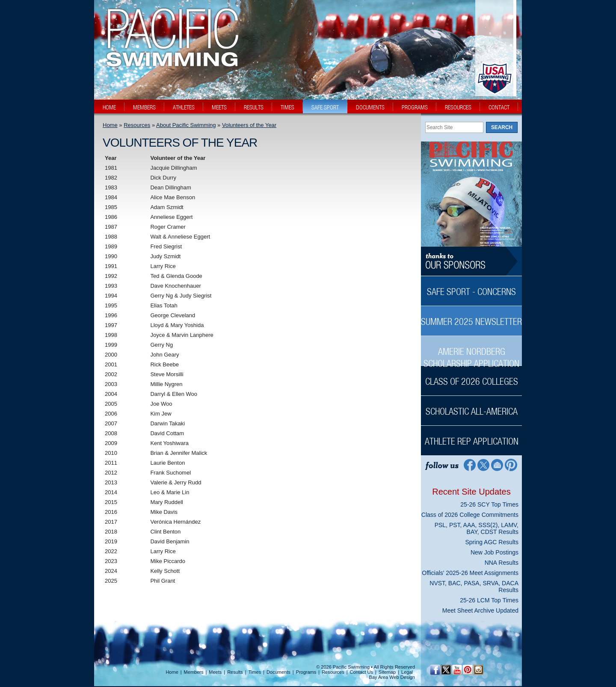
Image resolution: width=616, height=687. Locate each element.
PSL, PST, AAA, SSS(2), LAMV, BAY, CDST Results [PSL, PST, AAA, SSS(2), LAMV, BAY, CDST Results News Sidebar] (477, 528)
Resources (137, 125)
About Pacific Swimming (186, 125)
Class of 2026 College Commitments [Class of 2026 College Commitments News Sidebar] (470, 515)
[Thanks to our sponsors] (471, 261)
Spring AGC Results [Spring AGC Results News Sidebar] (492, 542)
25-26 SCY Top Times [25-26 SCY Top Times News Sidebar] (489, 504)
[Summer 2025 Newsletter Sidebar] (471, 317)
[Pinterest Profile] (511, 464)
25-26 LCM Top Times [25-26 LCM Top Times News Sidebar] (489, 600)
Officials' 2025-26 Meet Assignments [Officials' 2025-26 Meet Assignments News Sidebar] (470, 573)
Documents (278, 672)
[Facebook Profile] (469, 464)
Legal (407, 672)
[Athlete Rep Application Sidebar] (471, 437)
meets (219, 107)
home (109, 107)
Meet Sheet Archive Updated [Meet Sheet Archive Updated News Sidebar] (480, 610)
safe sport (325, 107)
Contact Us (361, 672)
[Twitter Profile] (483, 464)
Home (110, 125)
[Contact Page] (497, 464)
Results (235, 672)
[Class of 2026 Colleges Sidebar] (471, 377)
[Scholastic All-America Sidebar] (471, 407)
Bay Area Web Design (392, 677)
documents (370, 107)
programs (415, 107)
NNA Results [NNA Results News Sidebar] (502, 563)
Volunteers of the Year (249, 125)
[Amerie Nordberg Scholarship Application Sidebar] (471, 353)
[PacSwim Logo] (170, 59)
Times (255, 672)
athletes (184, 107)
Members (194, 672)
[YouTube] (457, 670)
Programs (306, 672)
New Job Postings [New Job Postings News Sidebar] (495, 552)
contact (499, 107)
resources (458, 107)
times (287, 107)
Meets (215, 672)
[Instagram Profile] (478, 670)
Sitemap (387, 672)
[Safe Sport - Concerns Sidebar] (471, 287)
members (144, 107)
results (254, 107)
